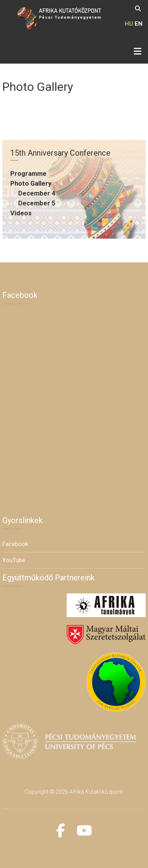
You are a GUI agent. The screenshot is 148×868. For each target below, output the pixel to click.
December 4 (37, 193)
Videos (21, 213)
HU (129, 24)
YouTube (14, 560)
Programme (28, 174)
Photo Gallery (31, 184)
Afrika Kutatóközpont (96, 792)
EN (139, 24)
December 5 (37, 203)
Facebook (15, 544)
